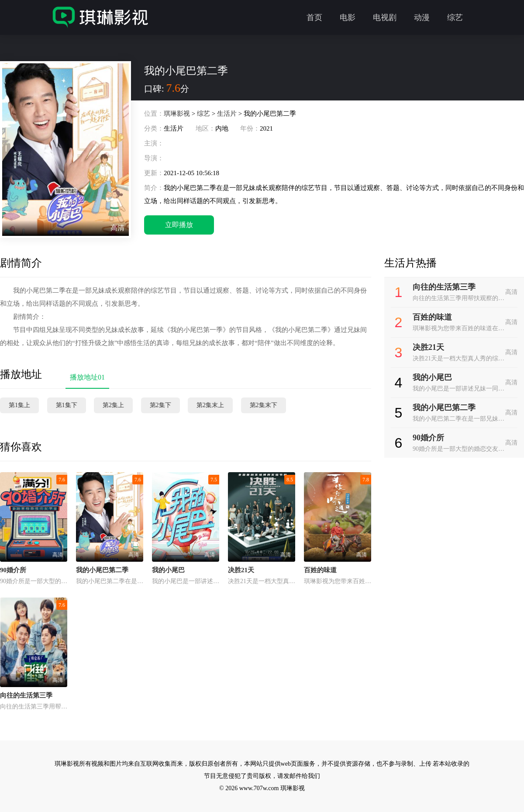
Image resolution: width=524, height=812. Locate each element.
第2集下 (160, 405)
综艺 (455, 17)
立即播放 (179, 225)
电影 (348, 17)
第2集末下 (264, 405)
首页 (314, 17)
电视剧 (385, 17)
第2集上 (113, 405)
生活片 (227, 114)
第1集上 (19, 405)
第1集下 (67, 405)
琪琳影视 (177, 114)
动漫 (422, 17)
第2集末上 (210, 405)
